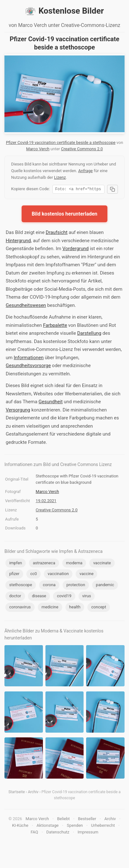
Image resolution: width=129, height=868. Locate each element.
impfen (16, 564)
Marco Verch (38, 149)
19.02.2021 (46, 502)
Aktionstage (48, 826)
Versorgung (18, 411)
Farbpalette (55, 326)
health (75, 608)
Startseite (17, 793)
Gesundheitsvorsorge (28, 366)
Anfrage (85, 171)
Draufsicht (57, 233)
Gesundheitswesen (26, 306)
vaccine (86, 575)
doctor (15, 597)
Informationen (29, 359)
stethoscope (21, 586)
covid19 (64, 597)
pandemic (105, 586)
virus (87, 597)
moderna (74, 564)
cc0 (34, 575)
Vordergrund (75, 249)
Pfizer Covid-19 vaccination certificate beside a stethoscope (61, 143)
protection (76, 586)
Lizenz (60, 177)
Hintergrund (18, 242)
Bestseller (87, 820)
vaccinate (102, 564)
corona (49, 586)
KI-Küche (20, 826)
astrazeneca (44, 564)
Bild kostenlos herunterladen (65, 215)
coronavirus (20, 608)
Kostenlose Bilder (64, 11)
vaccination (58, 575)
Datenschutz (58, 833)
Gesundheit (51, 403)
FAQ (34, 833)
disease (39, 597)
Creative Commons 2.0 (82, 149)
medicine (50, 608)
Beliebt (64, 820)
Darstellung (89, 334)
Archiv (33, 793)
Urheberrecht (103, 826)
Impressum (88, 833)
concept (99, 608)
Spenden (75, 826)
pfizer (14, 575)
